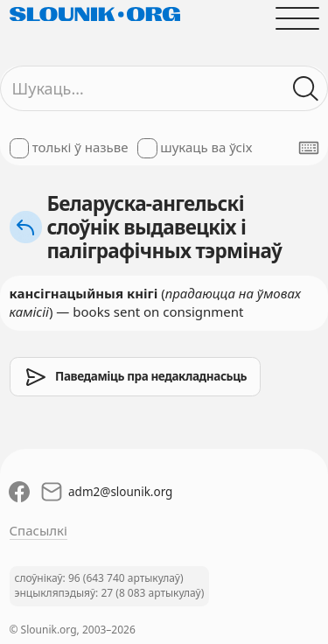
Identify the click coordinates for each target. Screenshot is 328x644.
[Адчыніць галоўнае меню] (297, 18)
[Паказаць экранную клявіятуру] (309, 148)
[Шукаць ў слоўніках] (306, 89)
